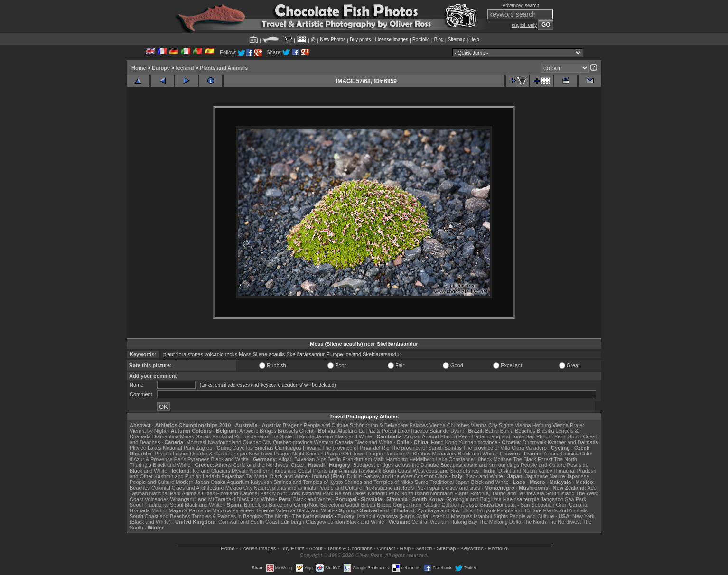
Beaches (140, 488)
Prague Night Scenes (299, 454)
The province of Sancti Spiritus (426, 448)
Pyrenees (198, 459)
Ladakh (211, 476)
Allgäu (285, 459)
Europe (161, 68)
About (316, 548)
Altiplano (347, 431)
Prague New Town (251, 454)
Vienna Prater (568, 425)
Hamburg (397, 459)
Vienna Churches (449, 425)
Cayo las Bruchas (253, 448)
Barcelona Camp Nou (294, 505)
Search (424, 548)
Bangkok (485, 510)
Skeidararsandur (382, 354)
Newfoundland (224, 442)
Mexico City (239, 488)
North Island (415, 493)
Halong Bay (464, 522)
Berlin (334, 459)
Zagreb (204, 448)
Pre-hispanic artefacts (389, 488)
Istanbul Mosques (452, 516)
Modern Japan (192, 482)
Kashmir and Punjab (178, 476)
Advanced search (521, 5)
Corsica (570, 454)
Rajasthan (233, 476)
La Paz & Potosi (378, 431)
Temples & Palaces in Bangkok (228, 516)
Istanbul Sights (491, 516)
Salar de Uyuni (447, 431)
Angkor (413, 436)
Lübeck (483, 459)
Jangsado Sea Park (563, 499)
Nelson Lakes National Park (367, 493)
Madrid (159, 510)
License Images (257, 548)
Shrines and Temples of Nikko (378, 482)
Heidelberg (422, 459)
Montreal (196, 442)
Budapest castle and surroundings (480, 465)
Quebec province (293, 442)
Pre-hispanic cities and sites (448, 488)
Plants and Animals (224, 68)
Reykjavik (370, 471)
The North (565, 459)
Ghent (307, 431)
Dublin (354, 476)
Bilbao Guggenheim (400, 505)
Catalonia (452, 505)
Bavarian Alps (310, 459)
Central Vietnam (430, 522)
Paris (180, 459)
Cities (208, 493)
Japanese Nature (545, 476)
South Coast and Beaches (160, 516)
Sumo (422, 482)
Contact (386, 548)
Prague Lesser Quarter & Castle (192, 454)
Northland (442, 493)
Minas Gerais (195, 436)
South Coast (397, 471)
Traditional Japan (449, 482)
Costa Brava (480, 505)
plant (169, 354)
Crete (297, 465)
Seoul (136, 505)
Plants (462, 493)
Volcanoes (157, 499)
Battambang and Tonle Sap (503, 436)
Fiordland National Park (244, 493)
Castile (432, 505)
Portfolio (421, 40)
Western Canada (333, 442)
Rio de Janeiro (251, 436)
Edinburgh (292, 522)
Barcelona (256, 505)
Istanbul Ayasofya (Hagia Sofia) (393, 516)
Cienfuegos (288, 448)
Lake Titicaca (413, 431)
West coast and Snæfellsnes (446, 471)
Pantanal (222, 436)
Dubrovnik (534, 442)
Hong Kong (444, 442)
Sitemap (457, 40)
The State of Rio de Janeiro (301, 436)
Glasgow (316, 522)
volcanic (214, 354)
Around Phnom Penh (446, 436)
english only (524, 25)
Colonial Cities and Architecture (188, 488)
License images (392, 40)
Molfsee (503, 459)
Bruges (268, 431)
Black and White (353, 436)
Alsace (552, 454)
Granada (140, 510)
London (336, 522)
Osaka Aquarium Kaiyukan (242, 482)
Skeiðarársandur (305, 354)
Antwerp (249, 431)
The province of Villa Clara (494, 448)
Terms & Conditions (350, 548)
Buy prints (360, 40)
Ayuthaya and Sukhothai (445, 510)
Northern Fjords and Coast (281, 471)
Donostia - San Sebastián (525, 505)
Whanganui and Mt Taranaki (203, 499)
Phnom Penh (551, 436)
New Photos (333, 40)
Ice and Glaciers (211, 471)
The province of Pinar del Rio (356, 448)
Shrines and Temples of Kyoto (308, 482)
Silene (260, 354)
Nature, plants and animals (285, 488)
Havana (312, 448)
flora (181, 354)
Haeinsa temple (521, 499)
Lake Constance (455, 459)
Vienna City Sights (492, 425)
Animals (191, 493)
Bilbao (368, 505)
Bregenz (293, 425)
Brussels (288, 431)
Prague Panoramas (389, 454)
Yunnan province (478, 442)
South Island (560, 493)
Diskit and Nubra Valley (525, 471)
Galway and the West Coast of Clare (405, 476)
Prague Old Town (345, 454)
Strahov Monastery (434, 454)
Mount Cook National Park (303, 493)
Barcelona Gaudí (340, 505)
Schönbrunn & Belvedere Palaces (389, 425)
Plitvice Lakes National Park (162, 448)
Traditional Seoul (164, 505)
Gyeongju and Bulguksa (474, 499)
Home (139, 68)
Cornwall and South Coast (249, 522)
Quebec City (257, 442)
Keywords (472, 548)
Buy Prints (292, 548)
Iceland (185, 68)
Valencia (285, 510)
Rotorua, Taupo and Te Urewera (507, 493)
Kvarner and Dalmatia (573, 442)
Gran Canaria (571, 505)
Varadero (536, 448)
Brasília (546, 431)
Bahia (492, 431)
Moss (245, 354)
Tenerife (265, 510)
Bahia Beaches (518, 431)
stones (195, 354)
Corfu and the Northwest (261, 465)
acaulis (277, 354)
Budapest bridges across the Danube (396, 465)
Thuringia (140, 465)
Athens (223, 465)
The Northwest (564, 522)
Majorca (178, 510)
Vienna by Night (148, 431)
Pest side (578, 465)
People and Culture (326, 425)
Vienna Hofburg (533, 425)
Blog (439, 40)
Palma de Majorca (210, 510)
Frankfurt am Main (364, 459)
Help (474, 40)
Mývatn (240, 471)
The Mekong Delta (500, 522)
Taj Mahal (257, 476)
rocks (231, 354)
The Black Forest (533, 459)
